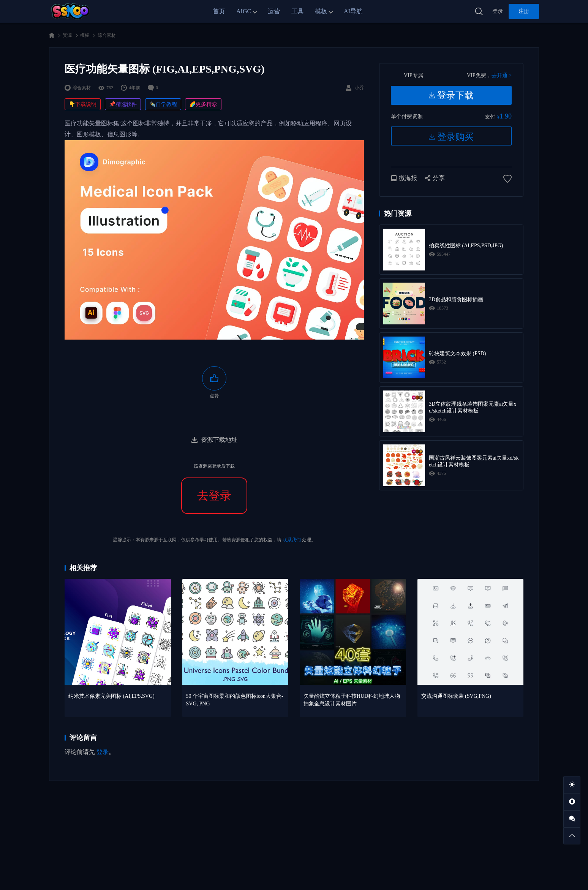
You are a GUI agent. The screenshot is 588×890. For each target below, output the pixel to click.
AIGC (244, 11)
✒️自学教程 (163, 104)
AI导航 (353, 11)
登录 (498, 11)
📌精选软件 (123, 104)
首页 (219, 11)
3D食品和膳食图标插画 (456, 300)
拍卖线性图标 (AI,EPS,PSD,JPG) (466, 246)
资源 (67, 35)
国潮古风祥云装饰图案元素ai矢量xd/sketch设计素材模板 (474, 461)
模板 (321, 11)
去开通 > (502, 75)
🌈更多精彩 (203, 104)
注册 (524, 11)
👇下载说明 (83, 104)
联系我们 (292, 540)
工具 (297, 11)
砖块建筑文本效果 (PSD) (458, 353)
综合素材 (107, 35)
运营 (274, 11)
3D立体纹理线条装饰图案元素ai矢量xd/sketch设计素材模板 (473, 407)
